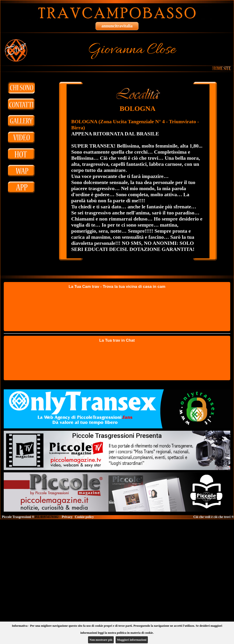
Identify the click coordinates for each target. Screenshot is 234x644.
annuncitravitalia (117, 26)
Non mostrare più (101, 640)
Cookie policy (84, 517)
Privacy (67, 517)
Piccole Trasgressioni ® (18, 517)
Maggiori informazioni (132, 640)
